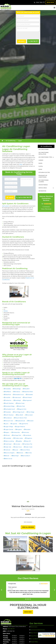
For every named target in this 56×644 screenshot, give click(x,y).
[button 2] (29, 599)
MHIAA (6, 311)
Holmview (26, 432)
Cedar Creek (29, 447)
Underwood (17, 397)
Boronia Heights (10, 453)
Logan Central (9, 430)
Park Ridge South (19, 412)
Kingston (19, 430)
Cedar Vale (8, 447)
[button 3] (30, 599)
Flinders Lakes (19, 438)
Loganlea (15, 424)
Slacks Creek (21, 403)
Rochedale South (10, 409)
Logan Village (9, 427)
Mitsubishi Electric (44, 172)
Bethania (21, 453)
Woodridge (17, 389)
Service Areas (43, 188)
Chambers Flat (28, 444)
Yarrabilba (8, 389)
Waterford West (28, 392)
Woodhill (27, 389)
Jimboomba (16, 432)
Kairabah (28, 430)
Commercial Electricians (38, 630)
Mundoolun (8, 418)
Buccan (16, 450)
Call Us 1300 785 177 (25, 197)
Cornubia (17, 444)
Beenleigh (16, 456)
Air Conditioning (44, 149)
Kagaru (7, 432)
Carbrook (8, 450)
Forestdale (8, 438)
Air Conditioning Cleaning (44, 181)
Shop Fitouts (34, 636)
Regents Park (22, 409)
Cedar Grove (18, 447)
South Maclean (9, 403)
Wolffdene (8, 392)
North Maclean (9, 415)
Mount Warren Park (21, 418)
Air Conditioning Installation (44, 153)
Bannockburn (26, 456)
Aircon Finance (43, 185)
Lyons (7, 424)
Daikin (40, 163)
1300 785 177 (34, 41)
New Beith (20, 415)
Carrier (41, 160)
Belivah (7, 456)
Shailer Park (21, 406)
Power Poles (34, 642)
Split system (6, 206)
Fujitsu (41, 166)
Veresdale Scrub (19, 395)
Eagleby (20, 441)
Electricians (34, 627)
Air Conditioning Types (45, 157)
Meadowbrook (21, 421)
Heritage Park (17, 435)
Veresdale (30, 395)
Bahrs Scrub (9, 459)
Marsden (31, 421)
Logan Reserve (21, 427)
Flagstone (29, 438)
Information (42, 191)
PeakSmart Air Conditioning (43, 176)
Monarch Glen (9, 421)
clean (21, 164)
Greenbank (28, 435)
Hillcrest (7, 435)
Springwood (28, 400)
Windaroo (17, 392)
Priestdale (8, 412)
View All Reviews (28, 527)
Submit (22, 41)
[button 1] (27, 599)
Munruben (30, 415)
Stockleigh (18, 400)
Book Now (50, 2)
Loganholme (24, 424)
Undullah (8, 397)
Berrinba (29, 453)
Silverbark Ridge (10, 406)
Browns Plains (26, 450)
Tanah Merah (28, 397)
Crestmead (8, 444)
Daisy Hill (28, 441)
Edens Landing (9, 441)
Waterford (8, 395)
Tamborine (8, 400)
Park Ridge (31, 412)
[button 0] (26, 599)
